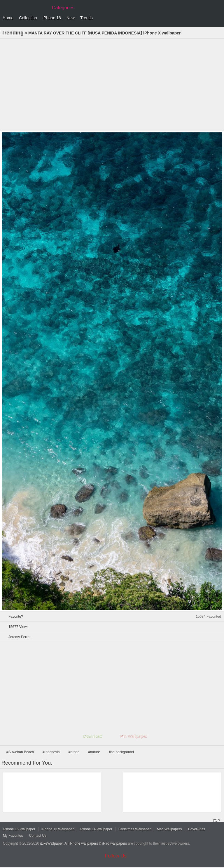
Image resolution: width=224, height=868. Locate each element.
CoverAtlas (196, 829)
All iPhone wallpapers (81, 843)
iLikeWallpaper (52, 843)
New (71, 18)
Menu (218, 18)
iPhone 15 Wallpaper (19, 829)
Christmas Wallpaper (135, 829)
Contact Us (38, 836)
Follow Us (116, 856)
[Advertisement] (112, 84)
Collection (28, 18)
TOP (216, 820)
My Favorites (13, 836)
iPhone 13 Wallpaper (58, 829)
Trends (86, 18)
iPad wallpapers (115, 843)
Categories (63, 8)
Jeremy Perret (19, 637)
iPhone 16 (52, 18)
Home (8, 18)
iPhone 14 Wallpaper (96, 829)
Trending (13, 33)
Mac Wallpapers (169, 829)
